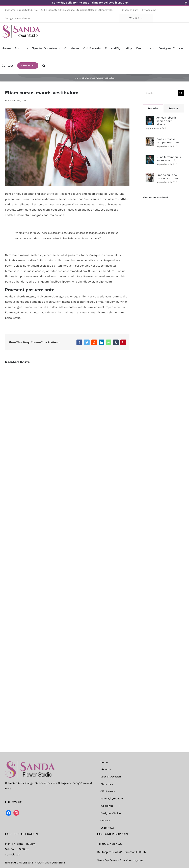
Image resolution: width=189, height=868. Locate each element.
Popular (153, 108)
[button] (44, 65)
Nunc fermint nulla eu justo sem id (169, 159)
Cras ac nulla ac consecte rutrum (167, 177)
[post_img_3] (67, 147)
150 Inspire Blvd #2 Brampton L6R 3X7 (122, 852)
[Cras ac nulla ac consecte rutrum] (150, 176)
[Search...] (160, 93)
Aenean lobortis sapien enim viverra (167, 121)
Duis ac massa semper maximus (168, 141)
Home (77, 78)
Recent (174, 108)
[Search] (181, 93)
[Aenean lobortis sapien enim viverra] (150, 118)
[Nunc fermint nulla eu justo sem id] (150, 158)
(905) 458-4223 (112, 844)
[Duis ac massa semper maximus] (150, 140)
